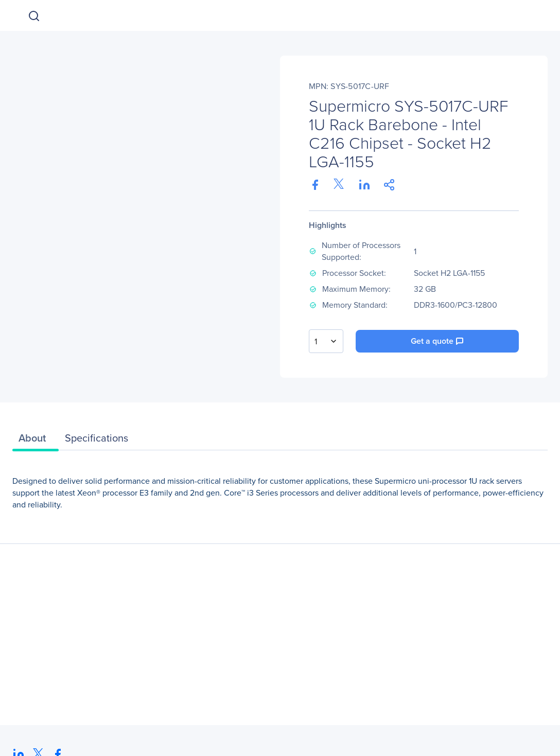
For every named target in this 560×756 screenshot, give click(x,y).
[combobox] (326, 341)
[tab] (36, 441)
